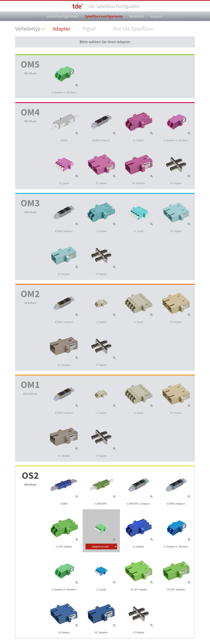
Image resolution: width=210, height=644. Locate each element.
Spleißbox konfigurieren (104, 16)
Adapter (61, 29)
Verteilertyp (28, 29)
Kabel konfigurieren (63, 16)
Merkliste (136, 16)
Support (156, 16)
